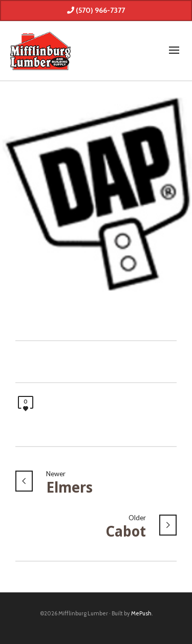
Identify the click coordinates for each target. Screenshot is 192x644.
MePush (141, 613)
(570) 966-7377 (96, 10)
